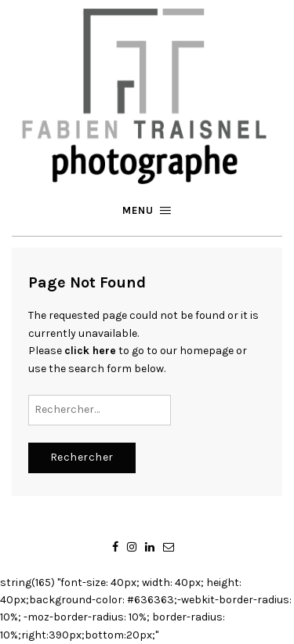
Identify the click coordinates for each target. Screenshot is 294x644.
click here (90, 351)
